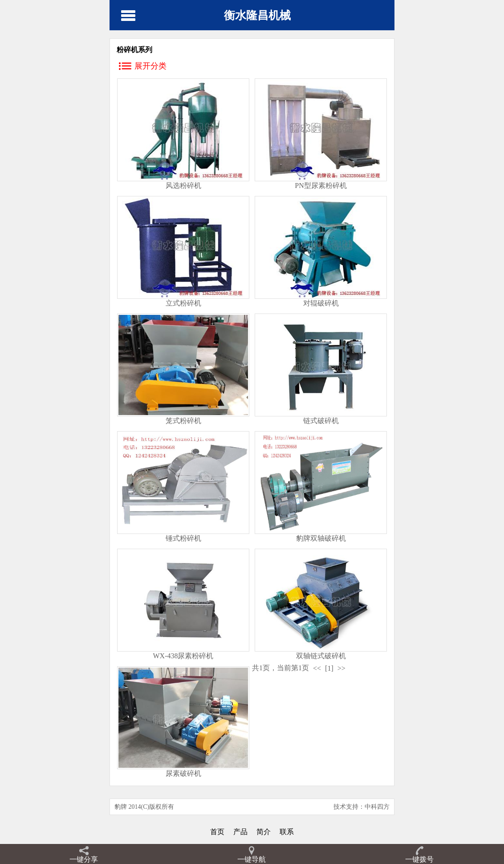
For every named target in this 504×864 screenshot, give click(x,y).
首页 (217, 832)
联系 (287, 832)
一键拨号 (419, 859)
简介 (264, 832)
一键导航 (252, 859)
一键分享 (84, 859)
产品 (240, 832)
